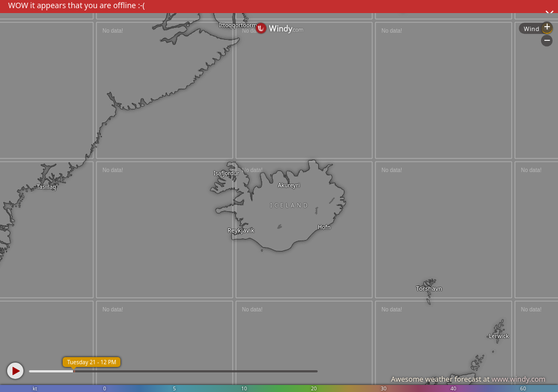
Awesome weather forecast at (468, 379)
